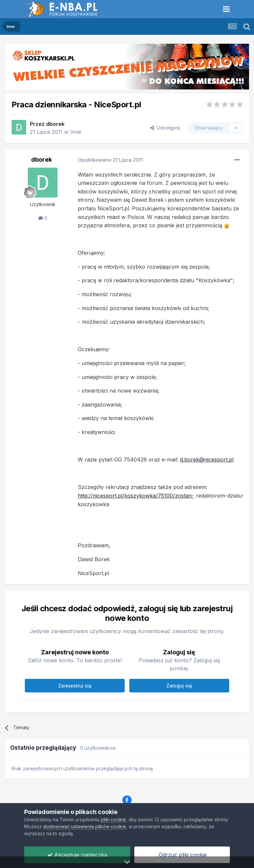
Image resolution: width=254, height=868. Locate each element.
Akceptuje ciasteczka (77, 855)
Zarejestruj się (75, 686)
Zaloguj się (179, 686)
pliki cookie (113, 819)
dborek (55, 124)
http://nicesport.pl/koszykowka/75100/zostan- (136, 496)
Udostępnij (165, 128)
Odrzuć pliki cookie (182, 855)
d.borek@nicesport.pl (207, 460)
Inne (76, 132)
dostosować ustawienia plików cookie (85, 826)
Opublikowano (110, 160)
